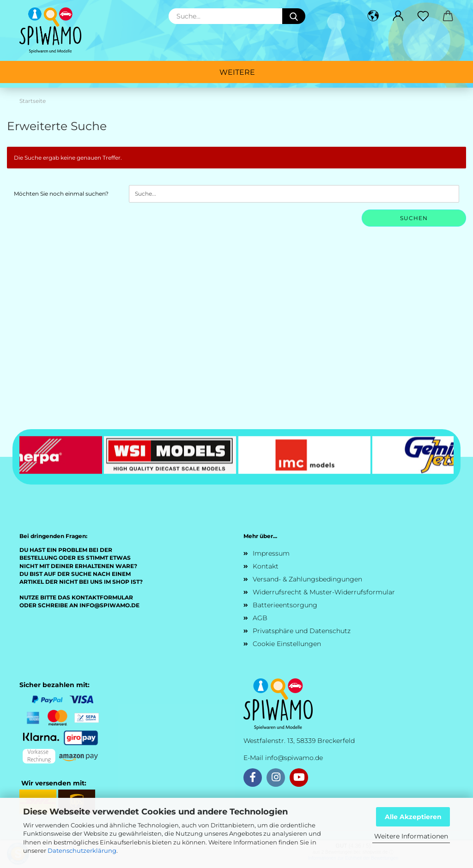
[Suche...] (294, 16)
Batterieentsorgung (285, 605)
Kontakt (266, 566)
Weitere (237, 72)
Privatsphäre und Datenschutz (302, 631)
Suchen (414, 218)
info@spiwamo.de (294, 758)
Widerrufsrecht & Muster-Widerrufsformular (324, 592)
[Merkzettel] (423, 16)
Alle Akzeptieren (413, 817)
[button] (373, 16)
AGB (260, 618)
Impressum (271, 553)
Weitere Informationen (411, 836)
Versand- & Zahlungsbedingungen (307, 579)
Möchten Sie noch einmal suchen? (61, 194)
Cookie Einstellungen (287, 644)
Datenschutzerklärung (82, 850)
